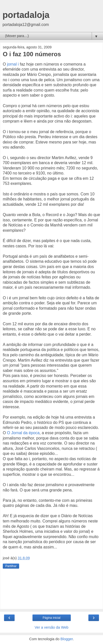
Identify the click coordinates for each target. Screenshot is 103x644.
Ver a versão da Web (51, 627)
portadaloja (26, 15)
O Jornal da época (23, 433)
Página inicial (51, 618)
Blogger (67, 639)
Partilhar (11, 566)
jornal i (13, 64)
